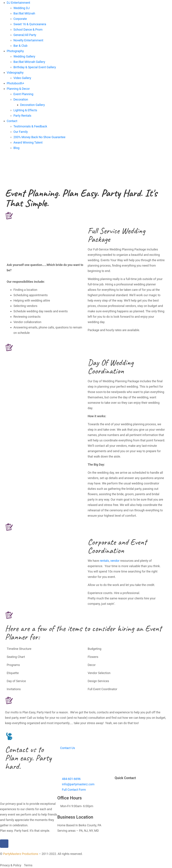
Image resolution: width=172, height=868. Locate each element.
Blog (16, 148)
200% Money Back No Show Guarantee (39, 137)
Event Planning (23, 94)
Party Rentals (22, 116)
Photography (15, 51)
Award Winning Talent (28, 142)
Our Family (21, 132)
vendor (115, 561)
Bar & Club (20, 46)
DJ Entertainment (18, 3)
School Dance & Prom (28, 29)
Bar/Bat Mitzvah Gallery (29, 62)
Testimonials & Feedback (30, 126)
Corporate (20, 19)
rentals (104, 561)
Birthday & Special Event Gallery (35, 67)
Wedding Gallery (24, 56)
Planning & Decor (18, 89)
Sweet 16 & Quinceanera (30, 24)
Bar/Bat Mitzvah (24, 13)
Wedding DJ (21, 8)
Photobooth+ (15, 83)
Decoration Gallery (33, 105)
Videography (15, 73)
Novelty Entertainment (28, 40)
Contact (12, 121)
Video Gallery (22, 78)
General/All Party (25, 35)
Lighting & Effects (25, 110)
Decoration (21, 99)
